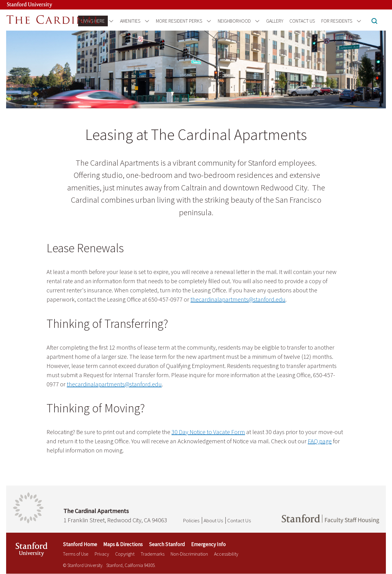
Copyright (125, 554)
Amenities (130, 21)
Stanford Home (80, 544)
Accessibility (226, 554)
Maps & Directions (123, 544)
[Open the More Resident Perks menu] (208, 21)
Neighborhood (234, 21)
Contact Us (302, 21)
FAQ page (320, 441)
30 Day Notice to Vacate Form (208, 432)
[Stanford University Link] (23, 5)
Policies (191, 520)
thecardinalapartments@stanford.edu (238, 299)
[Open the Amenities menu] (146, 21)
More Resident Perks (179, 21)
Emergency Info (208, 544)
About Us (213, 520)
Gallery (275, 21)
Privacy (102, 554)
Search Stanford (167, 544)
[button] (374, 22)
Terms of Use (76, 554)
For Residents (337, 21)
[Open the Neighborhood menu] (256, 21)
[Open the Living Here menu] (110, 21)
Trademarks (153, 554)
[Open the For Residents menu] (358, 21)
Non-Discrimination (189, 554)
